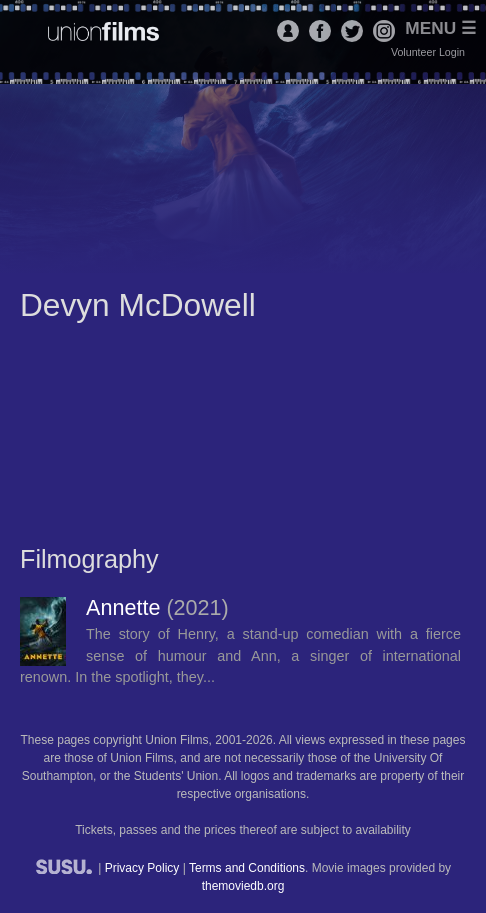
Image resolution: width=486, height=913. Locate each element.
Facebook (320, 31)
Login (288, 31)
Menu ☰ (440, 28)
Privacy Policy (142, 868)
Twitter (352, 31)
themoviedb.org (243, 886)
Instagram (384, 31)
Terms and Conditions (247, 868)
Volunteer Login (428, 52)
